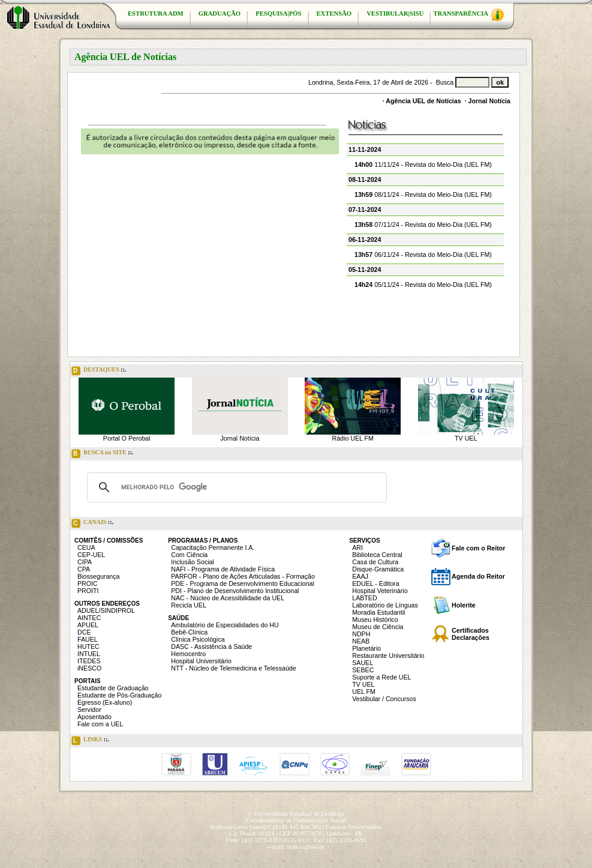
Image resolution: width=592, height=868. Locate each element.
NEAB (361, 641)
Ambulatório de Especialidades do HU (225, 625)
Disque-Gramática (378, 569)
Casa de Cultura (375, 562)
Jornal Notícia (489, 101)
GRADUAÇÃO (220, 14)
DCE (84, 632)
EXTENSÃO (334, 14)
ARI (357, 547)
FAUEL (88, 639)
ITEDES (89, 661)
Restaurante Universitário (388, 656)
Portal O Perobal (127, 438)
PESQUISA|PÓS (278, 14)
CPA (84, 569)
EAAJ (360, 576)
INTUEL (89, 654)
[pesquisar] (235, 487)
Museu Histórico (375, 619)
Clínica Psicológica (198, 639)
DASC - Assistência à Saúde (211, 646)
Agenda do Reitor (478, 576)
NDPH (361, 634)
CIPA (85, 562)
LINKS (90, 741)
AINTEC (89, 618)
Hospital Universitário (201, 661)
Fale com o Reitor (478, 548)
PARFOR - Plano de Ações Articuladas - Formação (243, 576)
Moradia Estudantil (378, 612)
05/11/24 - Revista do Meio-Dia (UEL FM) (423, 285)
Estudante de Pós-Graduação (119, 695)
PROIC (88, 583)
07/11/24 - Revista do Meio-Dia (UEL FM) (423, 225)
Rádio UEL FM (353, 438)
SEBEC (363, 670)
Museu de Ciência (378, 627)
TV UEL (466, 438)
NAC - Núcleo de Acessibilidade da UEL (228, 598)
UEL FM (364, 692)
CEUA (86, 547)
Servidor (89, 710)
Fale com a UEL (100, 724)
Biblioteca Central (377, 555)
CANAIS (92, 523)
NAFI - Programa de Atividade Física (223, 569)
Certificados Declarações (471, 634)
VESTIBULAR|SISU (395, 14)
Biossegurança (99, 576)
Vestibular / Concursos (384, 699)
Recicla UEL (189, 605)
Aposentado (94, 717)
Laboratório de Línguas (385, 605)
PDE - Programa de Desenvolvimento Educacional (243, 583)
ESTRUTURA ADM (156, 14)
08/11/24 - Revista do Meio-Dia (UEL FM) (423, 194)
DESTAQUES (99, 371)
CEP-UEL (91, 555)
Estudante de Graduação (113, 688)
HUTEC (88, 646)
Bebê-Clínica (189, 632)
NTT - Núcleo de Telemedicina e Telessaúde (234, 668)
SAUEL (363, 663)
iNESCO (89, 668)
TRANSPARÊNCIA (468, 15)
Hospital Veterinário (380, 591)
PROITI (88, 591)
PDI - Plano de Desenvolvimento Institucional (235, 591)
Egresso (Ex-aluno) (105, 702)
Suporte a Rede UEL (381, 677)
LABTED (364, 598)
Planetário (366, 648)
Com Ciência (189, 555)
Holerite (464, 605)
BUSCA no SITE (102, 454)
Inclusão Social (193, 562)
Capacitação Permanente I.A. (213, 547)
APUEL (88, 625)
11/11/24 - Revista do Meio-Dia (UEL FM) (423, 164)
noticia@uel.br (306, 847)
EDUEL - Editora (375, 583)
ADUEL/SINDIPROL (106, 610)
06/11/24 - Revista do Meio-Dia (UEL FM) (423, 255)
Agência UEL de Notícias (423, 101)
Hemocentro (188, 654)
